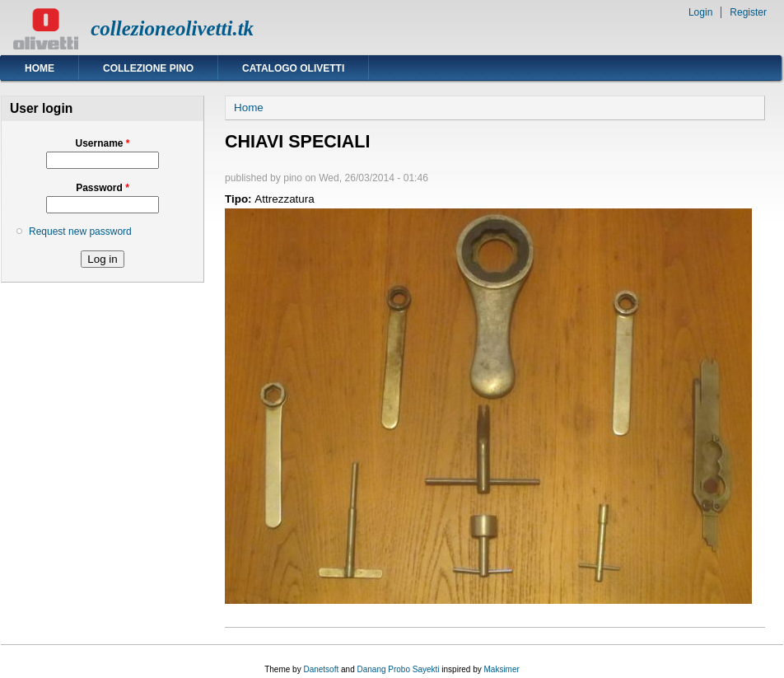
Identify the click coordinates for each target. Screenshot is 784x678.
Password (103, 188)
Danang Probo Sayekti (398, 669)
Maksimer (501, 669)
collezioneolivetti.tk (172, 28)
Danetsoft (321, 669)
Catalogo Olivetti (293, 68)
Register (748, 12)
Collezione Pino (148, 68)
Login (700, 12)
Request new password (80, 231)
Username (102, 143)
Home (40, 68)
